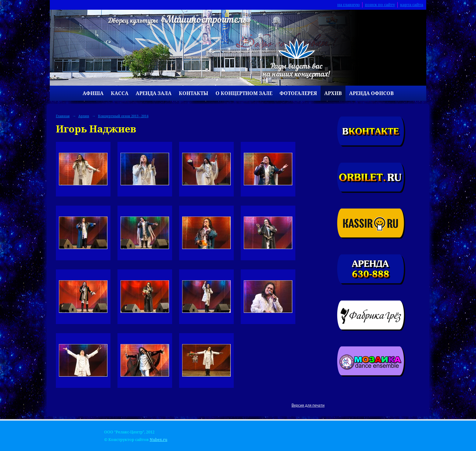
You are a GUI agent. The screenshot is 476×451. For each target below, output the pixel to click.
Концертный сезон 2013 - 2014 (123, 116)
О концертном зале (244, 93)
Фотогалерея (298, 93)
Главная (63, 116)
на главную (348, 5)
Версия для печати (308, 405)
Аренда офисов (371, 93)
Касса (120, 93)
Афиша (93, 93)
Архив (333, 93)
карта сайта (412, 5)
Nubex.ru (158, 440)
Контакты (194, 93)
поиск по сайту (380, 5)
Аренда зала (154, 93)
